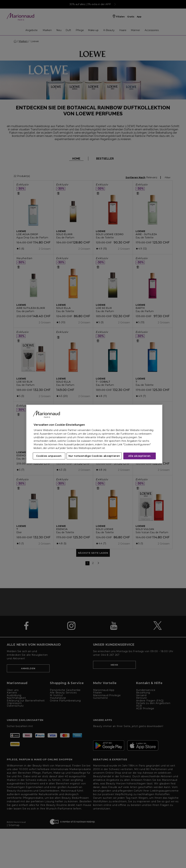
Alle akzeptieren (139, 456)
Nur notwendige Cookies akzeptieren (94, 456)
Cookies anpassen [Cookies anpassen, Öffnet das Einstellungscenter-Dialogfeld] (49, 456)
